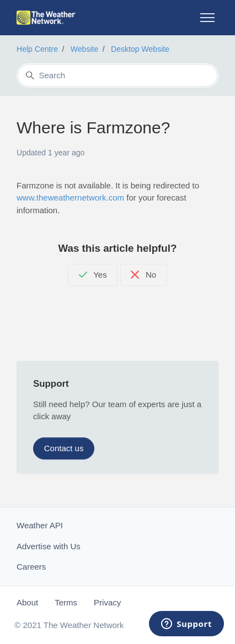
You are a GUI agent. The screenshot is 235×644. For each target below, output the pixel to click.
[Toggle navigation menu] (207, 18)
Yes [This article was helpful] (93, 275)
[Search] (117, 75)
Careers (31, 567)
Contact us (64, 448)
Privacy (107, 602)
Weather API (40, 525)
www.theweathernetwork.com (70, 197)
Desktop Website (140, 49)
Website (85, 49)
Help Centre (37, 49)
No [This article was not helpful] (143, 275)
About (27, 602)
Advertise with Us (49, 546)
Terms (66, 602)
